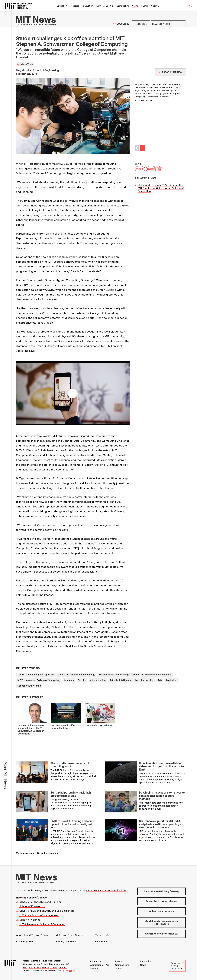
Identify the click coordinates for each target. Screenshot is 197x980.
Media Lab (172, 680)
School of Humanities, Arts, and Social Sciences (47, 911)
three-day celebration (80, 169)
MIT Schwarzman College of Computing (39, 680)
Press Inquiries (25, 941)
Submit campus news (162, 911)
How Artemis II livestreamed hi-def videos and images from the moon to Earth (161, 766)
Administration (98, 680)
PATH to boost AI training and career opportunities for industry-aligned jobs (73, 824)
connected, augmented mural (55, 585)
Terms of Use (103, 935)
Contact (63, 967)
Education (62, 6)
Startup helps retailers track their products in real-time (71, 794)
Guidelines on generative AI (161, 934)
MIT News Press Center (69, 935)
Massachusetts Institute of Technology (42, 961)
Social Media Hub (53, 971)
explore (64, 271)
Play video (73, 393)
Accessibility (37, 971)
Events (37, 967)
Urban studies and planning (114, 675)
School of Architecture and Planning (152, 675)
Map (31, 967)
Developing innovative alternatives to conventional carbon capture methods (162, 796)
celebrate (94, 271)
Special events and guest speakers (36, 675)
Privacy (26, 971)
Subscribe (123, 24)
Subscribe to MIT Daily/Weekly (162, 891)
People (45, 967)
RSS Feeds (101, 941)
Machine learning (144, 680)
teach (75, 271)
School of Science (30, 920)
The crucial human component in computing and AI (70, 765)
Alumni (144, 6)
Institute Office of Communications (106, 890)
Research (75, 6)
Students (69, 680)
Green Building (107, 290)
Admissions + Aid (105, 6)
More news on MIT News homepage (36, 853)
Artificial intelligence (120, 680)
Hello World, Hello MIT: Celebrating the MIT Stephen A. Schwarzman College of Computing (161, 188)
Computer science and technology (77, 675)
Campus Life (123, 6)
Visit (25, 967)
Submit (182, 24)
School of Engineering (29, 686)
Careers (54, 967)
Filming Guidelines (66, 941)
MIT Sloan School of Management (39, 915)
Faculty (82, 680)
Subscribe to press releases (162, 901)
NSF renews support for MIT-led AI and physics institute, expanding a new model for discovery (160, 824)
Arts (160, 680)
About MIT (156, 6)
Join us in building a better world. (177, 966)
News (135, 6)
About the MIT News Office (32, 935)
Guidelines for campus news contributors (161, 922)
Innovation (88, 6)
